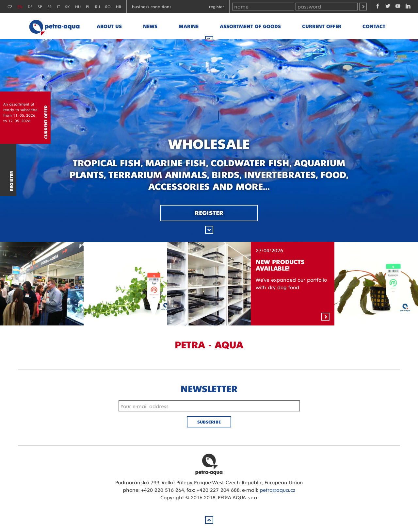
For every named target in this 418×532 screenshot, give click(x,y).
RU (97, 6)
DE (30, 6)
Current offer (322, 26)
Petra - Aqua (54, 26)
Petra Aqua (209, 464)
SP (40, 6)
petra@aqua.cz (277, 490)
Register (217, 6)
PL (88, 6)
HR (119, 6)
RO (108, 6)
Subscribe (209, 422)
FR (49, 6)
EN (20, 6)
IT (58, 6)
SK (67, 6)
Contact (374, 26)
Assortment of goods (250, 26)
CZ (10, 6)
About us (109, 26)
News (150, 26)
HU (78, 6)
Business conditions (152, 6)
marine (189, 26)
